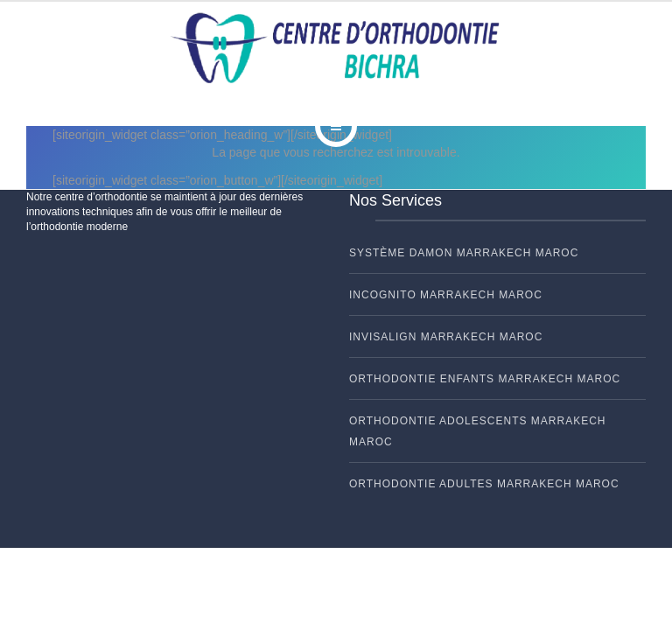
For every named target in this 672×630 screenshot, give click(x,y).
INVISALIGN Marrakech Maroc (446, 337)
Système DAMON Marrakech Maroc (464, 253)
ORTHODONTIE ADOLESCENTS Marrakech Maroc (477, 431)
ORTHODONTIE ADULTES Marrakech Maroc (484, 484)
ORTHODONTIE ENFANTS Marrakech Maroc (485, 379)
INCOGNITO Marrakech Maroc (446, 295)
